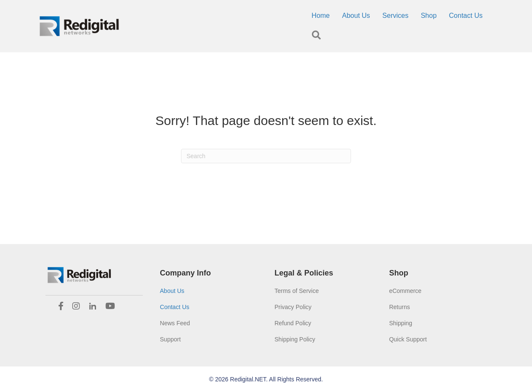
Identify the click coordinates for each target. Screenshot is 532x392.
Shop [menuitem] (429, 16)
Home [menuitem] (321, 16)
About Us (172, 291)
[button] (318, 36)
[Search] (266, 156)
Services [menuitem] (395, 16)
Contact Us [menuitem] (466, 16)
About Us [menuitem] (356, 16)
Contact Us (174, 307)
